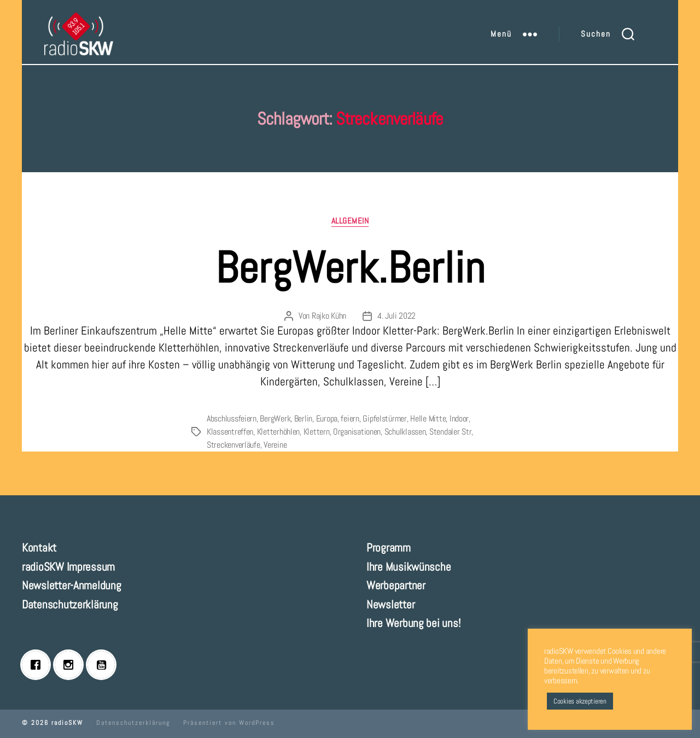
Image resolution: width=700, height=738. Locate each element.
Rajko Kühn (329, 316)
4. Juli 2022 (396, 316)
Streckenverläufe (234, 445)
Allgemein (350, 221)
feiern (350, 418)
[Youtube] (104, 665)
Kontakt (39, 547)
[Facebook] (38, 665)
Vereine (275, 445)
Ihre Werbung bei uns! (413, 623)
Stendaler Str (451, 432)
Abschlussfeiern (232, 418)
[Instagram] (71, 665)
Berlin (303, 418)
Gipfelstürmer (385, 418)
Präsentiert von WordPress (229, 723)
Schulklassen (405, 432)
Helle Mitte (428, 418)
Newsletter (390, 604)
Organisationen (357, 432)
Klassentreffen (230, 432)
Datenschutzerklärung (70, 604)
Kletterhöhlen (279, 432)
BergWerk (275, 418)
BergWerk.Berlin (350, 268)
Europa (327, 418)
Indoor (459, 418)
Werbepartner (396, 585)
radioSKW (67, 723)
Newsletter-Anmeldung (72, 585)
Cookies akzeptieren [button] (580, 701)
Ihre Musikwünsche (409, 567)
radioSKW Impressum (68, 567)
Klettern (317, 432)
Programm (389, 547)
